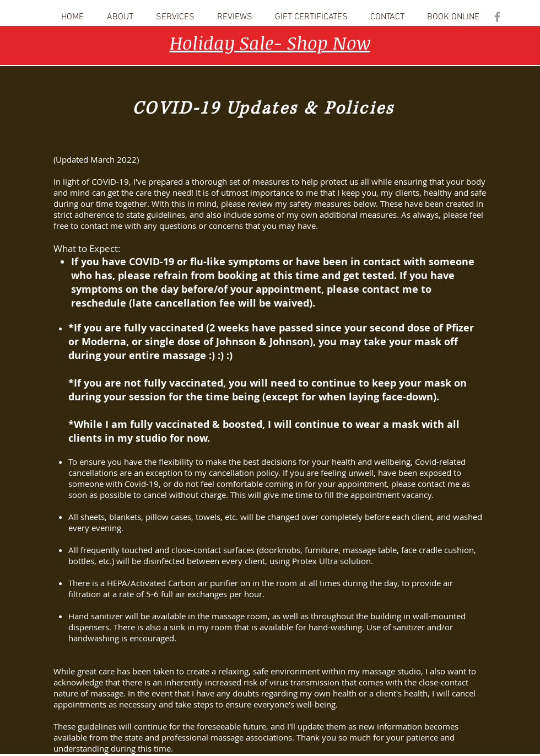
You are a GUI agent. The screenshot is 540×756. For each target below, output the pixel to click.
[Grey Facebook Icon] (497, 17)
